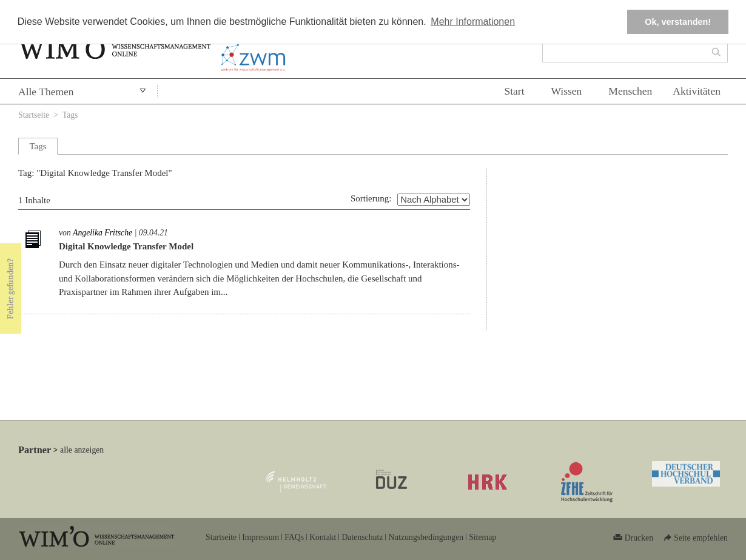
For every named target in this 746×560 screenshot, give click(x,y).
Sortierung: (371, 198)
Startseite (34, 115)
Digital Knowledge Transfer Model (126, 246)
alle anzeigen (82, 450)
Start (514, 91)
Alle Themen (46, 92)
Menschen (630, 91)
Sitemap (482, 537)
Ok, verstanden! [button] (678, 22)
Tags (70, 115)
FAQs (294, 537)
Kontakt (323, 537)
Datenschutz (362, 537)
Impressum (260, 537)
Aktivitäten (697, 91)
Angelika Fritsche (102, 233)
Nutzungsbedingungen (426, 537)
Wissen (567, 91)
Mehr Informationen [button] (473, 22)
